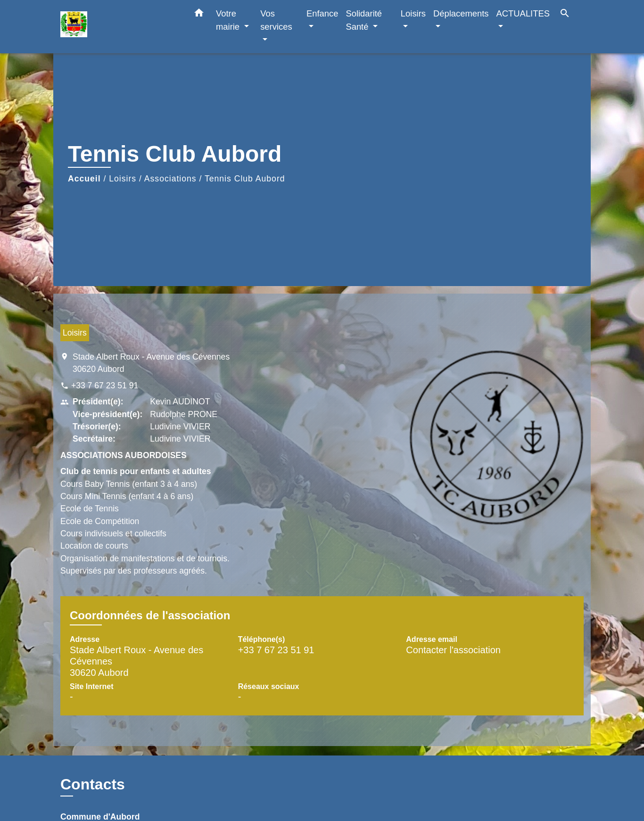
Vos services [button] (276, 20)
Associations (170, 179)
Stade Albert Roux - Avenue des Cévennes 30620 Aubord (151, 363)
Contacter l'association (453, 650)
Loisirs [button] (413, 13)
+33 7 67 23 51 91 (105, 386)
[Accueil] (119, 27)
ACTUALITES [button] (523, 13)
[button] (199, 15)
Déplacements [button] (461, 13)
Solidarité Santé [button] (364, 20)
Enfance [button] (322, 13)
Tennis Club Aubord (245, 179)
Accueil (84, 179)
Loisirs (123, 179)
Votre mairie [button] (229, 20)
